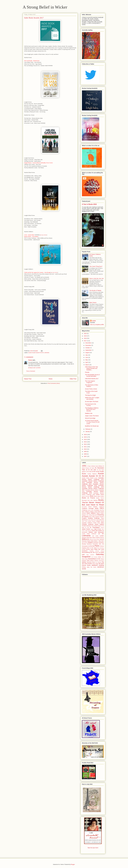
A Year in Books (91, 466)
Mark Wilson (93, 538)
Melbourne (85, 539)
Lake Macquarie (99, 532)
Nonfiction (96, 542)
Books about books (99, 496)
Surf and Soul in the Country (91, 405)
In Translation (95, 527)
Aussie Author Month (88, 478)
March (87, 365)
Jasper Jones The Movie (92, 416)
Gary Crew (85, 521)
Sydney (84, 562)
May (87, 360)
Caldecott (101, 507)
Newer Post (28, 379)
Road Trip (98, 552)
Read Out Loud (99, 549)
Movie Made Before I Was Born (96, 541)
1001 (84, 466)
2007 (85, 456)
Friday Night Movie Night (93, 520)
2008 (85, 454)
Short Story (85, 559)
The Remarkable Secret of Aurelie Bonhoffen (92, 375)
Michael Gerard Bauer (94, 539)
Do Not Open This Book (92, 402)
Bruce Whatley (93, 507)
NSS (100, 544)
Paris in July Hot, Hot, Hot (96, 278)
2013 (85, 442)
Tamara (30, 360)
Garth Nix (101, 520)
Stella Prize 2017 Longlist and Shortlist (92, 398)
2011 (85, 447)
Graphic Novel (100, 521)
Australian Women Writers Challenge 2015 (93, 485)
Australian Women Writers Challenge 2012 (93, 479)
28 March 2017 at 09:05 (34, 368)
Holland (102, 524)
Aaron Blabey (99, 466)
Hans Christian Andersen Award (93, 523)
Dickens (84, 515)
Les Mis (101, 534)
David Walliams (91, 513)
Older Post (73, 379)
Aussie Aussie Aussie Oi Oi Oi (36, 353)
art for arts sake (91, 470)
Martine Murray (100, 538)
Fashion (97, 517)
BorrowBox (84, 507)
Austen (96, 478)
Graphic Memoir (92, 521)
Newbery (90, 542)
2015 (85, 437)
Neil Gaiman (85, 542)
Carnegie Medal (93, 508)
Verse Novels (88, 564)
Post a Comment (31, 371)
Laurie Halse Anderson (89, 534)
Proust (84, 549)
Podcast (102, 546)
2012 (85, 444)
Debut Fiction (100, 513)
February (88, 429)
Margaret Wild (86, 538)
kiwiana (91, 532)
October (88, 348)
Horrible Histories (86, 526)
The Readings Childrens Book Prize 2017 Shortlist (92, 409)
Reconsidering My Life (88, 552)
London (102, 536)
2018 (85, 338)
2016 (85, 435)
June (87, 357)
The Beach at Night (90, 395)
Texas (93, 562)
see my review (43, 235)
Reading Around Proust (97, 551)
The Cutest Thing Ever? (96, 266)
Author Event (100, 494)
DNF (88, 515)
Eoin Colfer (92, 517)
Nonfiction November (92, 544)
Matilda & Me (89, 413)
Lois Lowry (95, 536)
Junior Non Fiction (97, 531)
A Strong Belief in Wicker (45, 7)
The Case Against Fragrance (90, 382)
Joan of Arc (98, 529)
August (87, 353)
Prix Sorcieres (101, 548)
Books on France (88, 498)
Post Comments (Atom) (54, 383)
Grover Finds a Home (91, 389)
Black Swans (93, 302)
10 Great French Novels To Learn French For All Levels (92, 422)
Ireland (102, 528)
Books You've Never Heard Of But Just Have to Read (93, 502)
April (87, 362)
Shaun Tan (101, 557)
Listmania (47, 353)
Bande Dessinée (86, 496)
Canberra (85, 508)
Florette (87, 372)
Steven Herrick (94, 561)
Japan (92, 529)
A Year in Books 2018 (89, 204)
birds (92, 496)
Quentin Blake (90, 549)
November (88, 345)
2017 (85, 341)
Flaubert (102, 517)
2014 (85, 439)
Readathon (85, 551)
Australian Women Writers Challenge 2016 (93, 486)
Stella (88, 561)
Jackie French (86, 529)
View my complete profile (97, 325)
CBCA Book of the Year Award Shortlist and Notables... (92, 368)
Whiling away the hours (89, 567)
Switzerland (101, 561)
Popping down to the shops (89, 548)
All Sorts (92, 468)
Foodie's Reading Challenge (91, 518)
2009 (85, 452)
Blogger (73, 864)
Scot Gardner (94, 557)
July (87, 355)
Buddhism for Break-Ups (92, 426)
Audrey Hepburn (92, 474)
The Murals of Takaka (95, 290)
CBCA (102, 508)
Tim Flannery (98, 562)
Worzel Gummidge (90, 418)
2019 (85, 336)
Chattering (85, 510)
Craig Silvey (97, 512)
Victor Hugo (95, 564)
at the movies (96, 472)
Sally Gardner (90, 555)
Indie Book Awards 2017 (92, 379)
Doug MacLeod (93, 515)
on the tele (91, 546)
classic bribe (90, 510)
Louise (94, 321)
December (88, 343)
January (88, 432)
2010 (85, 449)
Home (51, 379)
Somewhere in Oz (94, 559)
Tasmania (89, 562)
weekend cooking (98, 565)
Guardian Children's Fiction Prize (91, 523)
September (89, 350)
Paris (97, 546)
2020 (85, 334)
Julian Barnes (88, 531)
